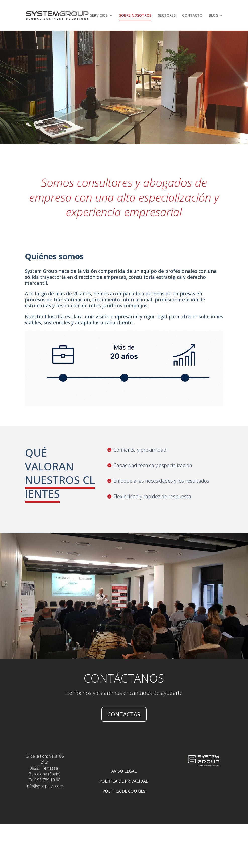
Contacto (192, 16)
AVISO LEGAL (124, 771)
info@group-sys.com (45, 786)
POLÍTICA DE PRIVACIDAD (124, 781)
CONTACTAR (124, 714)
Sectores (167, 16)
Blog (213, 16)
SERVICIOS (99, 16)
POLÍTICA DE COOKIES (124, 791)
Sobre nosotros (135, 16)
